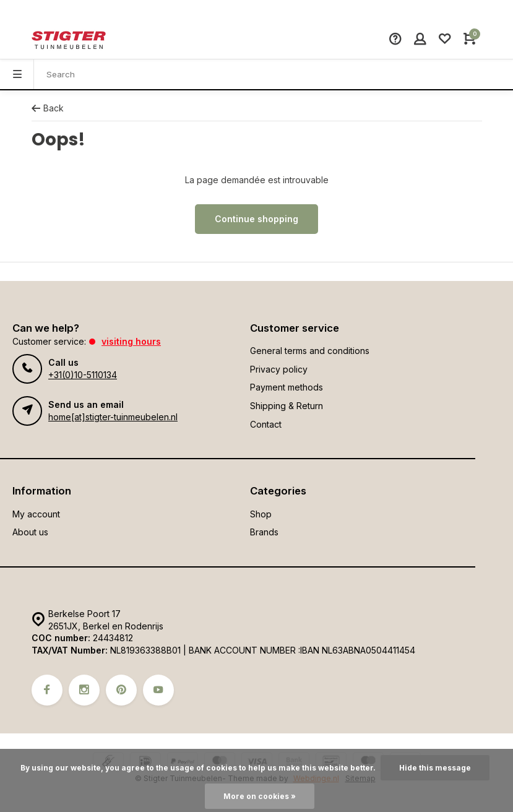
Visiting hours (131, 341)
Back (48, 108)
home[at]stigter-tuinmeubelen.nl (113, 417)
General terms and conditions (310, 351)
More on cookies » (260, 796)
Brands (264, 532)
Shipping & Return (287, 406)
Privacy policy (279, 369)
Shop (261, 514)
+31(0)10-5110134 (83, 375)
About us (30, 532)
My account (36, 514)
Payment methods (287, 387)
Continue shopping (256, 219)
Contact (266, 424)
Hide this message (435, 768)
